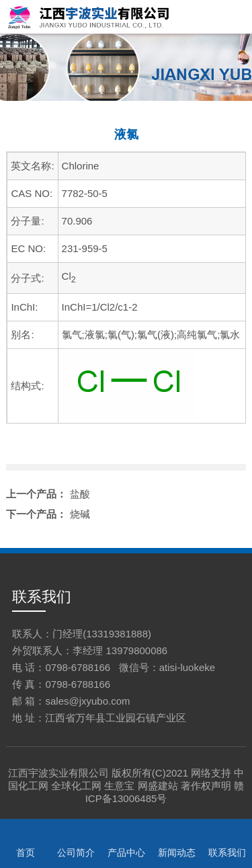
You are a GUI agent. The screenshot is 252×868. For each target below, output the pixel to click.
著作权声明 (206, 786)
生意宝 (119, 786)
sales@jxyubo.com (87, 701)
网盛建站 (158, 786)
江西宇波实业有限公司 (58, 773)
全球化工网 (76, 786)
